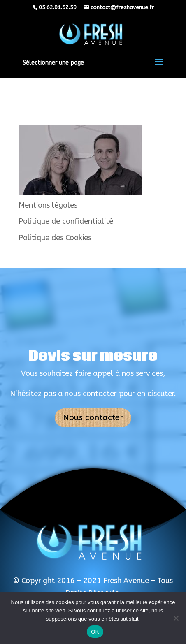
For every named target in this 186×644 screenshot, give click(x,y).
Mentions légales (48, 205)
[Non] (176, 618)
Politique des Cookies (55, 238)
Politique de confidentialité (66, 221)
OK (95, 632)
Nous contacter (93, 418)
